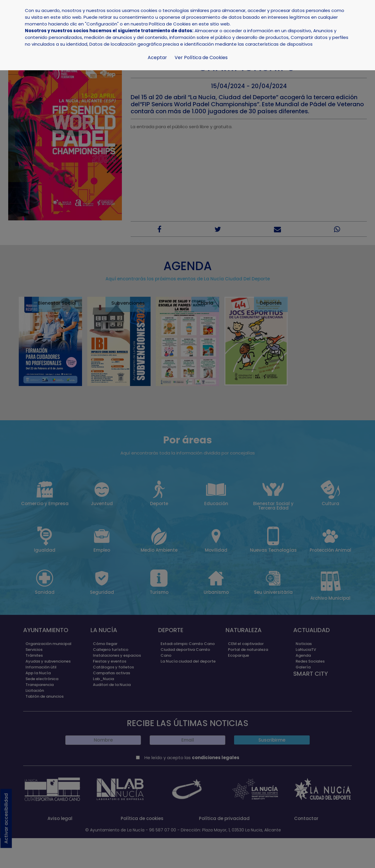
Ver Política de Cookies (201, 58)
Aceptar (157, 58)
